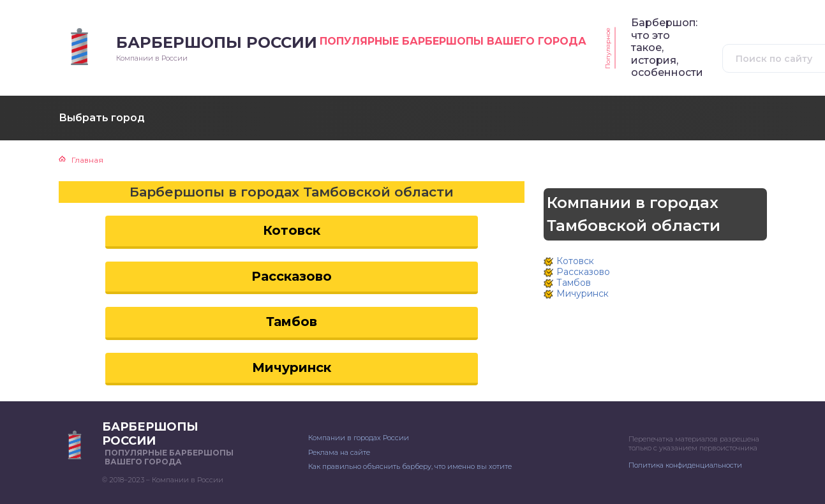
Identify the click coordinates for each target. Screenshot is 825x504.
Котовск (292, 230)
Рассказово (292, 276)
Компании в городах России (359, 438)
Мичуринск (292, 367)
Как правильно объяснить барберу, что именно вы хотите (410, 466)
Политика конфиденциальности (685, 465)
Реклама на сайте (339, 452)
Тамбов (292, 322)
